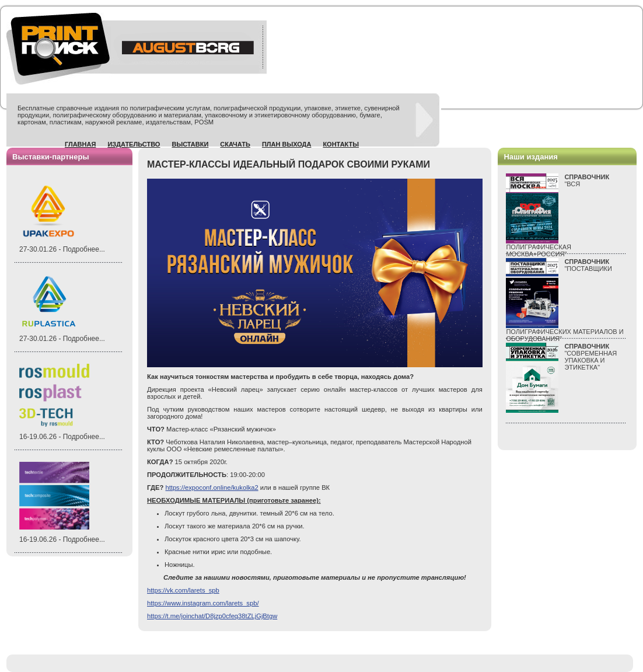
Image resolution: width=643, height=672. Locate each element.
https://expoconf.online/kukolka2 (212, 488)
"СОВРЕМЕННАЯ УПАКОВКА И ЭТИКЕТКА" (590, 357)
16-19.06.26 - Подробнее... (62, 437)
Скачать (235, 144)
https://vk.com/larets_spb (183, 590)
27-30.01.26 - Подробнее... (62, 249)
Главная (80, 144)
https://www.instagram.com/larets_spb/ (203, 603)
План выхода (287, 144)
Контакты (341, 144)
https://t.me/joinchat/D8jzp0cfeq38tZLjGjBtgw (212, 616)
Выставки (190, 144)
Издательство (134, 144)
